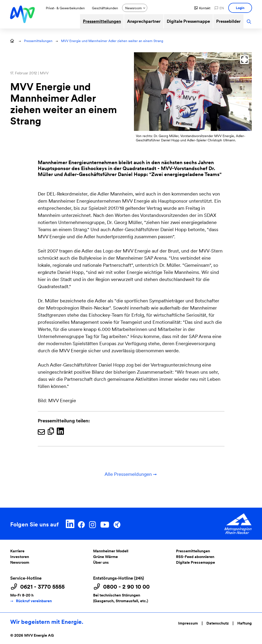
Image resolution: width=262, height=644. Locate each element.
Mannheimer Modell (111, 551)
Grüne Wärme (105, 557)
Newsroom (20, 562)
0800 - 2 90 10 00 (126, 587)
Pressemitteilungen (102, 21)
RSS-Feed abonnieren (195, 557)
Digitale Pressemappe (188, 21)
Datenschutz (218, 623)
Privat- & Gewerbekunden (65, 8)
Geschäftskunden (105, 8)
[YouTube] (105, 524)
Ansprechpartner (144, 21)
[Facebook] (81, 524)
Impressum (188, 623)
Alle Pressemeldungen (131, 474)
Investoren (20, 557)
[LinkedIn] (70, 524)
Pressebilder (228, 21)
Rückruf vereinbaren (34, 601)
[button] (202, 8)
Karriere (17, 551)
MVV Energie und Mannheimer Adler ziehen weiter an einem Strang (112, 41)
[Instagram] (92, 524)
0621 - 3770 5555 (42, 587)
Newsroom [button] (133, 8)
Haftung (245, 623)
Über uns (101, 562)
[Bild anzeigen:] (193, 92)
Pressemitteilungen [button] (38, 41)
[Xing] (117, 524)
